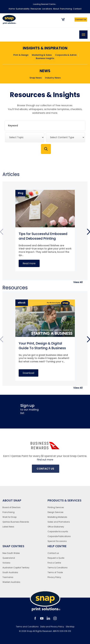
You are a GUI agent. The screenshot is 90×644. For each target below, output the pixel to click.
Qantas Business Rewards (16, 524)
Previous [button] (2, 233)
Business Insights (45, 58)
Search (46, 149)
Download (28, 373)
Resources (36, 9)
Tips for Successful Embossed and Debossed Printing (43, 236)
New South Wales (11, 555)
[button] (78, 282)
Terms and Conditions (27, 628)
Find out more (45, 460)
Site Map (70, 628)
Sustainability (23, 9)
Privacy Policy (54, 579)
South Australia (10, 574)
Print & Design (21, 55)
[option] (45, 231)
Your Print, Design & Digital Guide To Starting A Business (42, 346)
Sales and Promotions (59, 524)
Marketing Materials (57, 519)
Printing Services (56, 509)
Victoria (6, 564)
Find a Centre (54, 564)
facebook (35, 620)
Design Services (55, 514)
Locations (47, 9)
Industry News (53, 78)
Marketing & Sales (42, 55)
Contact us (53, 555)
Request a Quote (56, 560)
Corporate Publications (59, 538)
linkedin (48, 620)
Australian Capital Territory (16, 569)
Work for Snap (9, 519)
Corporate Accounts (58, 533)
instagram (55, 620)
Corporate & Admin (66, 55)
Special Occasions (57, 543)
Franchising (66, 9)
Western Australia (11, 584)
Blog (21, 193)
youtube (42, 620)
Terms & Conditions (58, 569)
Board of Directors (11, 509)
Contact (77, 9)
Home (12, 9)
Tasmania (8, 579)
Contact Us (81, 19)
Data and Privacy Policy (52, 628)
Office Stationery (56, 528)
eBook (22, 303)
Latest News (8, 528)
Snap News (36, 78)
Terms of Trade (55, 574)
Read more (29, 263)
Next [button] (88, 233)
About (56, 9)
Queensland (9, 560)
